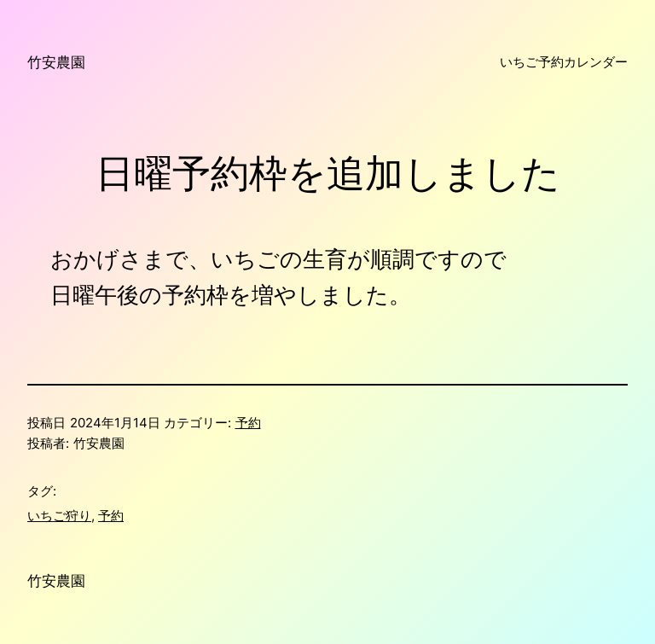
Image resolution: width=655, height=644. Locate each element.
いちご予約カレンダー (564, 62)
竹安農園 (56, 62)
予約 (248, 423)
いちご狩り (59, 516)
